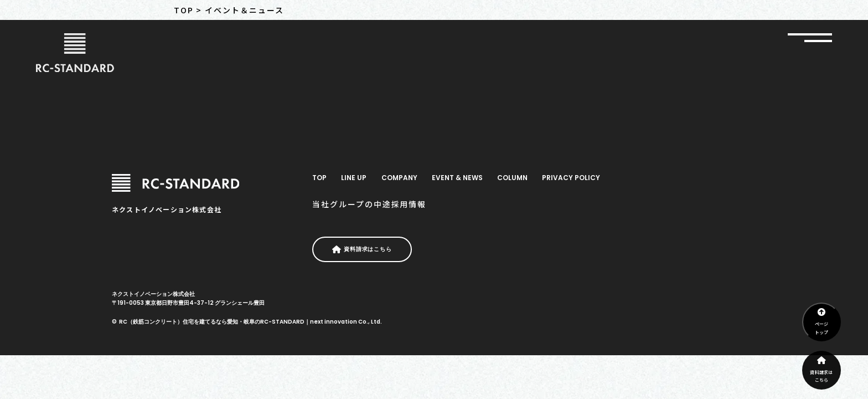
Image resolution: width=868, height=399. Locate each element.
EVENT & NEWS (457, 178)
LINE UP (354, 178)
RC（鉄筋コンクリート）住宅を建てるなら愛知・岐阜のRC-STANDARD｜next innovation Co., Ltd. (250, 322)
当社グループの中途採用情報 (369, 204)
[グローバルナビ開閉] (810, 38)
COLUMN (512, 178)
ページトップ (822, 322)
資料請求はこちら (821, 370)
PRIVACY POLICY (571, 178)
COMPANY (399, 178)
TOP (319, 178)
